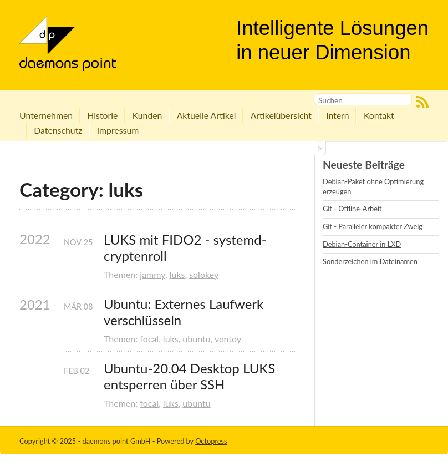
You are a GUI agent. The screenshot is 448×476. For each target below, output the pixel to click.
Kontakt (379, 115)
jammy (152, 274)
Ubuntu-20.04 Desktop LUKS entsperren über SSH (191, 376)
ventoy (228, 339)
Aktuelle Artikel (207, 115)
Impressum (118, 130)
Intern (338, 115)
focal (149, 339)
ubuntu (196, 339)
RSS (422, 102)
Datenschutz (58, 130)
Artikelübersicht (281, 115)
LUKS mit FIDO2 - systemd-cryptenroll (185, 248)
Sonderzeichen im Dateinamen (370, 261)
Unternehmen (46, 115)
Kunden (147, 115)
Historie (102, 115)
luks (177, 274)
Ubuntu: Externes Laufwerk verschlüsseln (185, 312)
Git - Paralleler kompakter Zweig (373, 226)
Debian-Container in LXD (362, 244)
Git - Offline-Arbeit (352, 209)
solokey (204, 274)
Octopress (211, 441)
